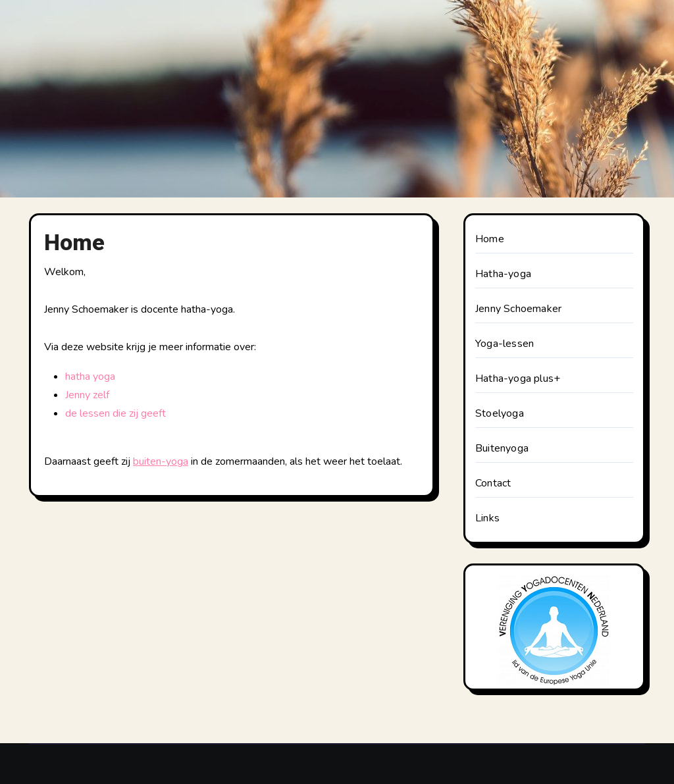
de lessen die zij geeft (116, 413)
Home (490, 239)
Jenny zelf (87, 395)
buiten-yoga (161, 461)
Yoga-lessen (505, 344)
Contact (493, 483)
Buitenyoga (502, 448)
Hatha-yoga (503, 274)
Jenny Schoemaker (518, 309)
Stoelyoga (500, 413)
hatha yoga (90, 377)
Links (487, 518)
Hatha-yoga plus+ (518, 379)
